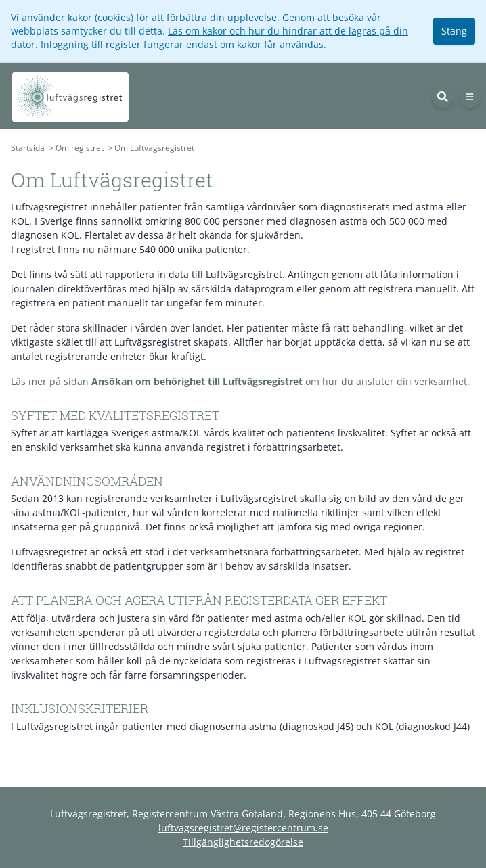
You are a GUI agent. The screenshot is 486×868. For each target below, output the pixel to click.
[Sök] (443, 97)
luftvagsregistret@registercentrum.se (243, 828)
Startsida (28, 148)
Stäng (454, 31)
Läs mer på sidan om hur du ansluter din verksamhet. (240, 381)
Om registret (80, 148)
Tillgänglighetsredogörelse (243, 842)
